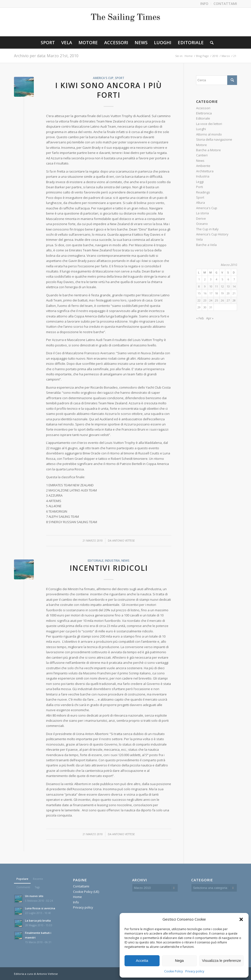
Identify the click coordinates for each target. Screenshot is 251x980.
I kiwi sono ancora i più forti (109, 90)
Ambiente (203, 166)
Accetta (142, 960)
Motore (201, 145)
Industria (112, 560)
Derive (201, 218)
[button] (241, 919)
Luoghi (201, 129)
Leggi (200, 182)
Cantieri (202, 155)
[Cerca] (210, 42)
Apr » (210, 318)
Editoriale (96, 560)
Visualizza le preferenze (221, 960)
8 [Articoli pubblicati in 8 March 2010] (199, 286)
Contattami (81, 886)
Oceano (202, 224)
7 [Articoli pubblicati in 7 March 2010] (234, 279)
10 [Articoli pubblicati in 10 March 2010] (211, 286)
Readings (203, 192)
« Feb (200, 318)
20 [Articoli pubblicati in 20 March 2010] (228, 293)
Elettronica (204, 113)
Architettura (205, 171)
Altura (201, 203)
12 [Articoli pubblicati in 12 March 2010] (222, 286)
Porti (200, 187)
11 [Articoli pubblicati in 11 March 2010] (216, 286)
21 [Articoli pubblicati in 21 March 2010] (234, 293)
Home (77, 897)
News (125, 560)
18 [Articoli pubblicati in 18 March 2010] (216, 293)
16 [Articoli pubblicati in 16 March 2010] (205, 293)
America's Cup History (212, 234)
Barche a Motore (208, 150)
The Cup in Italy (207, 229)
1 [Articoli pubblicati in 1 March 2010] (199, 279)
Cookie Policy (174, 971)
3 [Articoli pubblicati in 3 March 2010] (211, 279)
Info (76, 902)
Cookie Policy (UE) (86, 892)
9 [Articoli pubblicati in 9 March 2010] (205, 286)
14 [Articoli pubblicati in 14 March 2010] (234, 286)
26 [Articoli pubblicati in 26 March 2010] (222, 300)
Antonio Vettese (124, 541)
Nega (179, 960)
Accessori (203, 108)
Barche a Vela (206, 245)
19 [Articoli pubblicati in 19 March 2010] (222, 293)
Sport (120, 78)
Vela (199, 239)
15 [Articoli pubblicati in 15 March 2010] (199, 293)
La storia (202, 213)
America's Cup (103, 78)
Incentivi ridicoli (109, 568)
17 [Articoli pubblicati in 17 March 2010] (211, 293)
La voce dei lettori (209, 124)
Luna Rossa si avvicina (40, 908)
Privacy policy (195, 971)
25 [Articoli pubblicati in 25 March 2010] (216, 300)
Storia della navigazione (214, 139)
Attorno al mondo (209, 134)
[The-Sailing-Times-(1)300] (125, 22)
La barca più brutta (38, 920)
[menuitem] (204, 4)
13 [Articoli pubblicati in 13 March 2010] (228, 286)
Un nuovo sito (34, 896)
